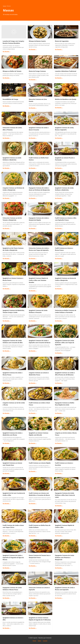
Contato (45, 641)
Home (4, 6)
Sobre (40, 641)
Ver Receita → (7, 52)
